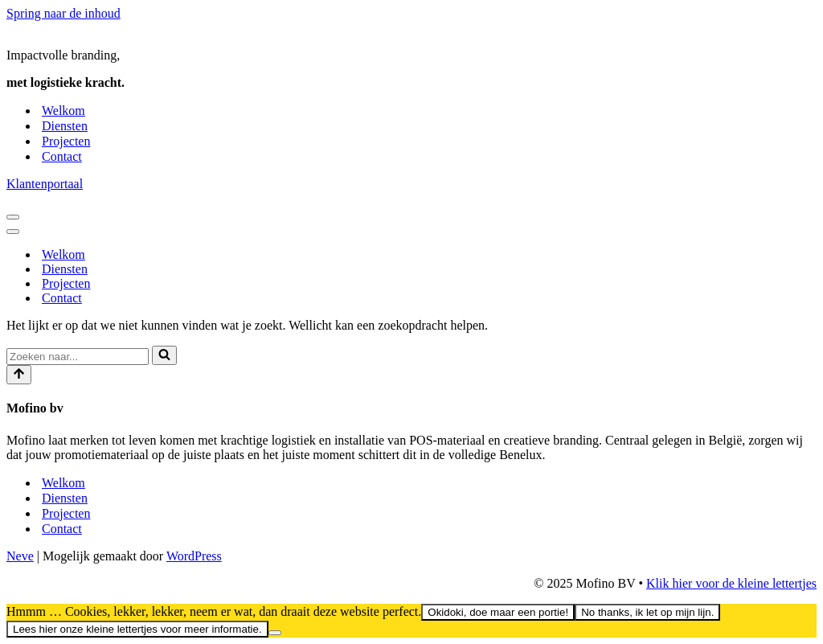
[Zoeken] (78, 357)
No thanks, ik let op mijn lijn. (647, 612)
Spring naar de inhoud (63, 13)
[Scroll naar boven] (19, 375)
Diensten (65, 126)
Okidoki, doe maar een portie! (498, 612)
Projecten (66, 141)
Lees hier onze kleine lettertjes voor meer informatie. (137, 629)
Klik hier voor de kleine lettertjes (731, 583)
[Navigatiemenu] (13, 217)
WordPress (194, 556)
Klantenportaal (45, 184)
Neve (20, 556)
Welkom (63, 111)
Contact (62, 156)
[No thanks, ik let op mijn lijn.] (275, 633)
